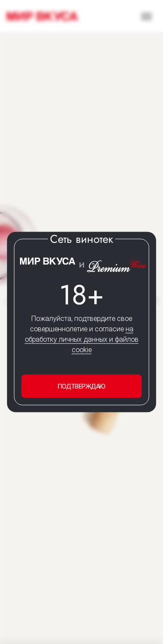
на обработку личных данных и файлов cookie (82, 339)
